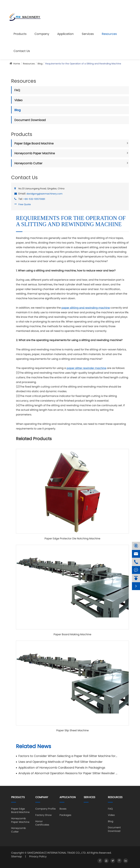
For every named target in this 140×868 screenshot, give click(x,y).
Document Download (30, 120)
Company (42, 34)
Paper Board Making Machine (72, 634)
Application (65, 34)
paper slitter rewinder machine (86, 368)
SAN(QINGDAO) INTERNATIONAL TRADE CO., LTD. (57, 853)
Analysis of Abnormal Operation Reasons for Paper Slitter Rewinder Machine (68, 773)
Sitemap (17, 856)
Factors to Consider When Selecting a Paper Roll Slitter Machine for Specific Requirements (68, 756)
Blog (40, 64)
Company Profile (45, 809)
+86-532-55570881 (34, 199)
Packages (65, 815)
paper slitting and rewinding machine (86, 308)
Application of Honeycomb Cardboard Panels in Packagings (62, 768)
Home (17, 64)
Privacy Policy (38, 856)
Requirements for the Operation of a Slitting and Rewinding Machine (83, 64)
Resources (109, 34)
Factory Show (43, 815)
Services (88, 34)
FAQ (17, 90)
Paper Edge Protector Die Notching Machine (72, 539)
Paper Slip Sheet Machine (72, 730)
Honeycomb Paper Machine (35, 153)
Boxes (63, 809)
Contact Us (22, 51)
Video (18, 100)
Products (20, 34)
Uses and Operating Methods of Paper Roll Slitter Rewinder (60, 762)
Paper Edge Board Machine (34, 143)
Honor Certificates (42, 823)
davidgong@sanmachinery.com (73, 4)
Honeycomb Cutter (28, 163)
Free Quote (25, 204)
